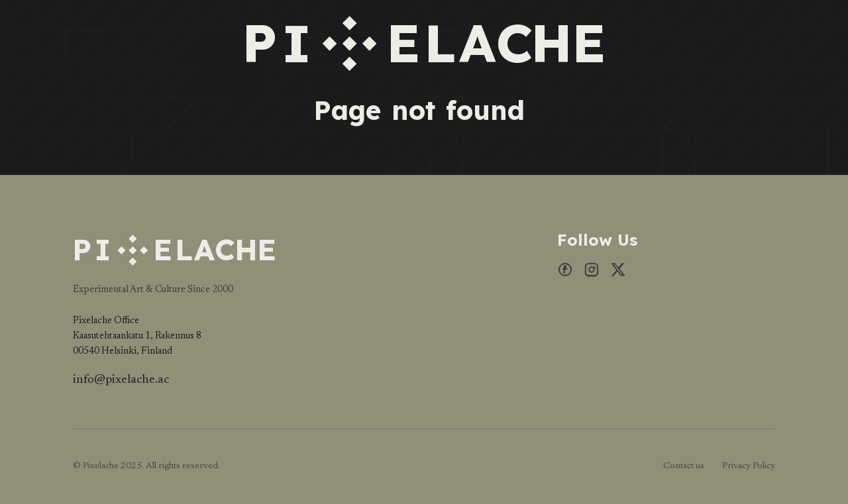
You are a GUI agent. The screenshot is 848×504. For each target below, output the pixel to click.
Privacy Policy (749, 466)
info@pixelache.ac (121, 380)
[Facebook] (565, 273)
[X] (618, 273)
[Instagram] (592, 273)
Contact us (684, 466)
